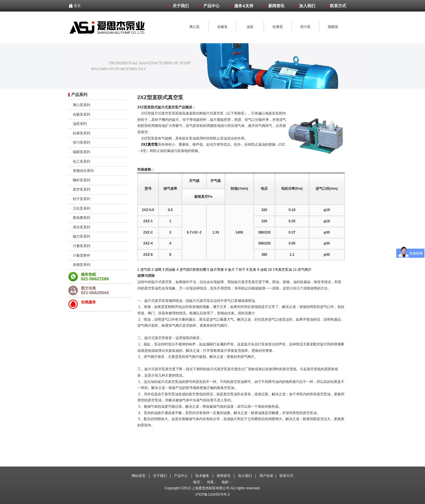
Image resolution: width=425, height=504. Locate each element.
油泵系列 (80, 124)
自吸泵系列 (82, 114)
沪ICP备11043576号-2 (212, 494)
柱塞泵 (278, 27)
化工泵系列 (82, 161)
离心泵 (194, 27)
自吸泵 (222, 27)
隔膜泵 (333, 27)
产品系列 (79, 95)
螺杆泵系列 (82, 180)
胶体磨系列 (82, 218)
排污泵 (305, 27)
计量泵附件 (82, 255)
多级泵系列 (82, 265)
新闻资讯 (224, 476)
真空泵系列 (82, 189)
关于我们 (160, 476)
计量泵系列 (82, 246)
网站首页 (139, 476)
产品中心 (181, 476)
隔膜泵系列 (82, 152)
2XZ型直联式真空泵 (160, 97)
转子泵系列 (82, 199)
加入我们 (245, 476)
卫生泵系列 (82, 208)
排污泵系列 (82, 142)
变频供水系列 (83, 171)
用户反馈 (266, 476)
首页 (77, 6)
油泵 (250, 27)
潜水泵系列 (82, 227)
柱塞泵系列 (82, 133)
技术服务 (202, 476)
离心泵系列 (82, 105)
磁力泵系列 (82, 236)
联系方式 (286, 476)
